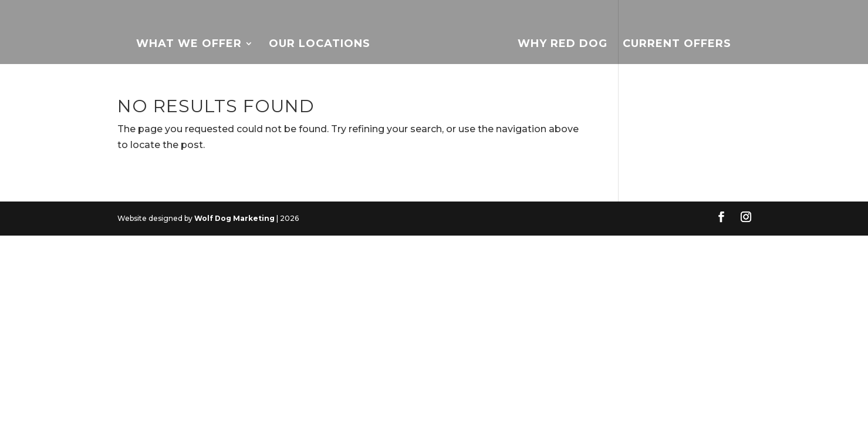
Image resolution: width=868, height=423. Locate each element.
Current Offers (677, 45)
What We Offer (189, 45)
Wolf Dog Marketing (234, 218)
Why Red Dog (563, 45)
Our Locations (320, 45)
